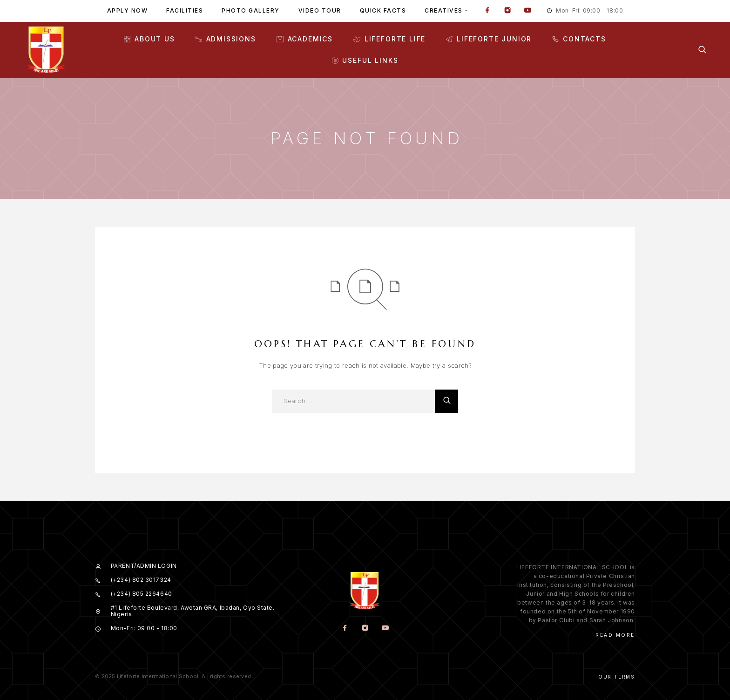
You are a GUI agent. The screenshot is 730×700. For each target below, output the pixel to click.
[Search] (702, 50)
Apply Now (128, 10)
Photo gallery (251, 10)
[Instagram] (507, 11)
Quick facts (383, 10)
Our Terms (617, 677)
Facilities (185, 10)
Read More (615, 635)
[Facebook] (487, 11)
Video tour (320, 10)
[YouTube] (527, 11)
